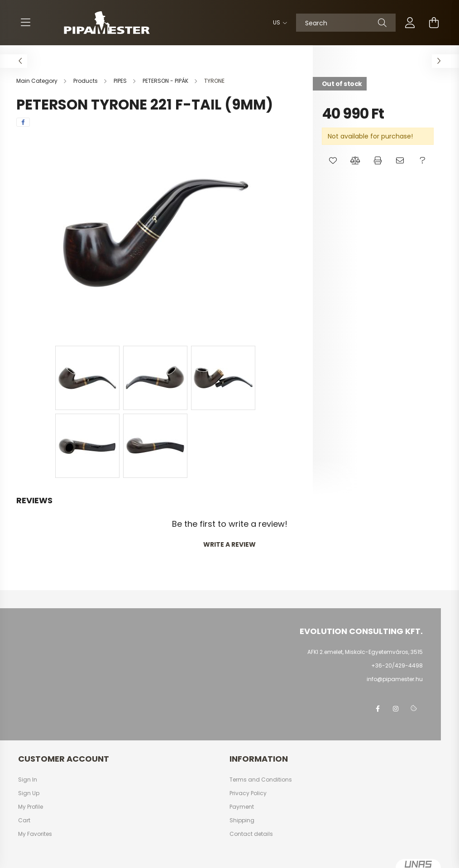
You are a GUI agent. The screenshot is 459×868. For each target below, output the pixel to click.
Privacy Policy (248, 793)
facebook (378, 709)
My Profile (31, 807)
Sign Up (29, 793)
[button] (333, 161)
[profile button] (410, 23)
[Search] (346, 23)
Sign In (28, 780)
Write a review (229, 544)
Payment (242, 807)
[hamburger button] (25, 23)
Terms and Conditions (261, 780)
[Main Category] (38, 81)
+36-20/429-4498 (397, 665)
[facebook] (23, 122)
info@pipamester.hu (395, 679)
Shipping (242, 820)
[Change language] (278, 23)
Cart (24, 820)
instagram (396, 709)
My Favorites (35, 834)
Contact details (251, 834)
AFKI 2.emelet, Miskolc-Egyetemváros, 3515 (365, 652)
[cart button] (434, 23)
